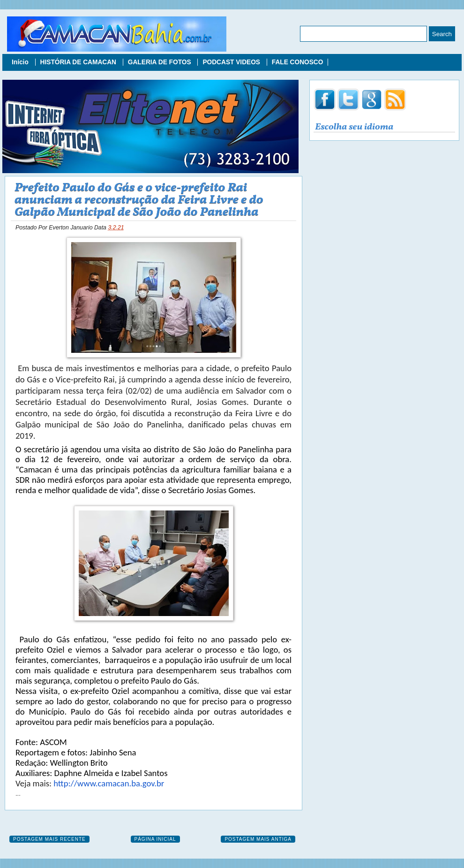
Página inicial (155, 839)
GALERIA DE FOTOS (161, 62)
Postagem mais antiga (258, 839)
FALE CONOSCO (298, 62)
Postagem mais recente (49, 839)
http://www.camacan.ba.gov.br (109, 783)
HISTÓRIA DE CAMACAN (79, 62)
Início (21, 62)
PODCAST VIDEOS (232, 62)
